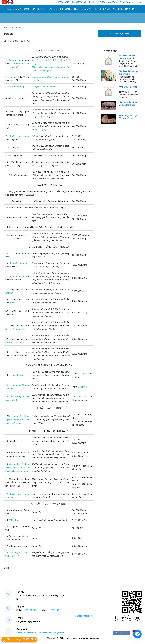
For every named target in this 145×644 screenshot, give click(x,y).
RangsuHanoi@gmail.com (28, 621)
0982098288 (56, 610)
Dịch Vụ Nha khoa (69, 9)
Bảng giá (86, 9)
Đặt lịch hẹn (39, 9)
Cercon (12, 303)
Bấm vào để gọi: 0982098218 (18, 639)
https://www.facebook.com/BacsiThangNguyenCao (40, 633)
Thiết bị (97, 9)
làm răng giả (14, 9)
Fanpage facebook (84, 616)
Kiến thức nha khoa (123, 9)
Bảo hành (77, 377)
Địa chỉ (107, 9)
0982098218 (32, 610)
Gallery (53, 9)
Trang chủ (8, 28)
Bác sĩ (27, 9)
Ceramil (12, 314)
